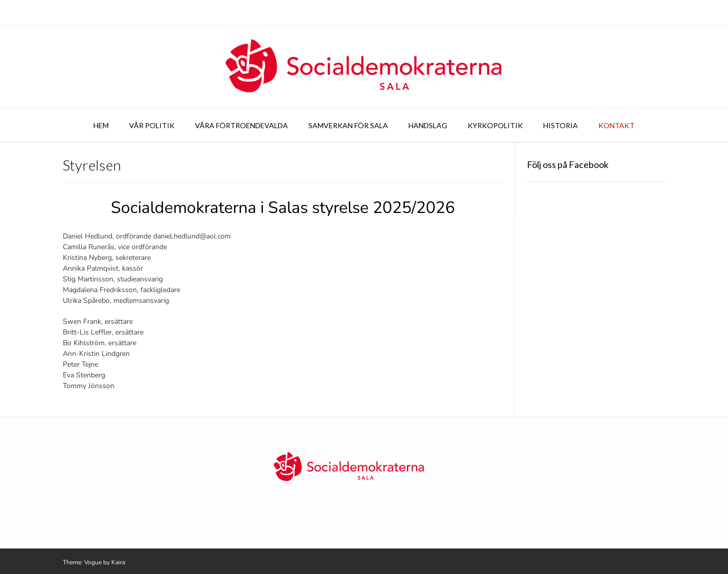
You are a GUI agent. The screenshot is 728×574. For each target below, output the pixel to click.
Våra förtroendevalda (241, 125)
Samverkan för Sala (348, 125)
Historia (561, 125)
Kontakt (616, 125)
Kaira (118, 562)
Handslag (428, 125)
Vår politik (152, 125)
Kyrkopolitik (495, 125)
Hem (101, 125)
